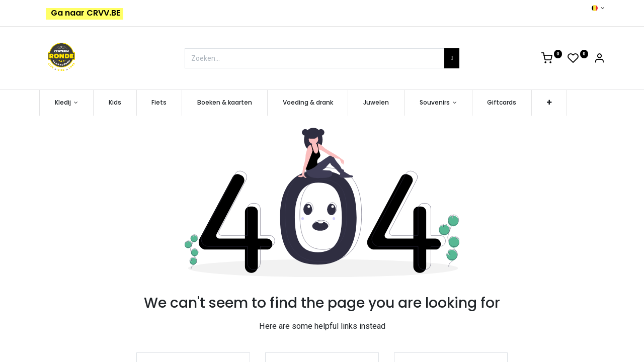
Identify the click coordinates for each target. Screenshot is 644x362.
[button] (549, 103)
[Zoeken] (452, 58)
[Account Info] (599, 60)
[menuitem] (115, 103)
